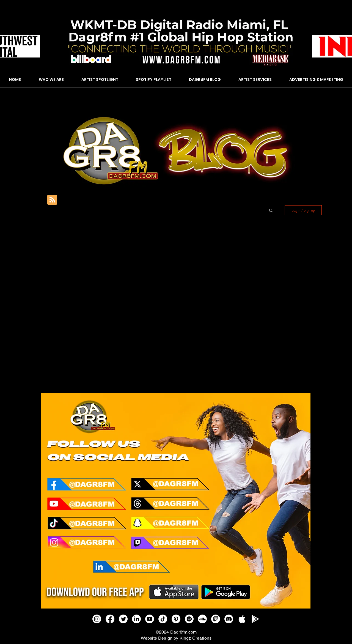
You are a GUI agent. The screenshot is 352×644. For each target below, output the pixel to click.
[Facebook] (110, 619)
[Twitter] (123, 619)
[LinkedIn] (136, 619)
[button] (271, 211)
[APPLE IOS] (242, 619)
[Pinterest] (176, 619)
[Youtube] (150, 619)
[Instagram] (97, 619)
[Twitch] (216, 619)
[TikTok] (163, 619)
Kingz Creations (196, 638)
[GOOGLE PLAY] (255, 619)
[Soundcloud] (202, 619)
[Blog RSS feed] (52, 200)
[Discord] (229, 619)
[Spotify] (189, 619)
